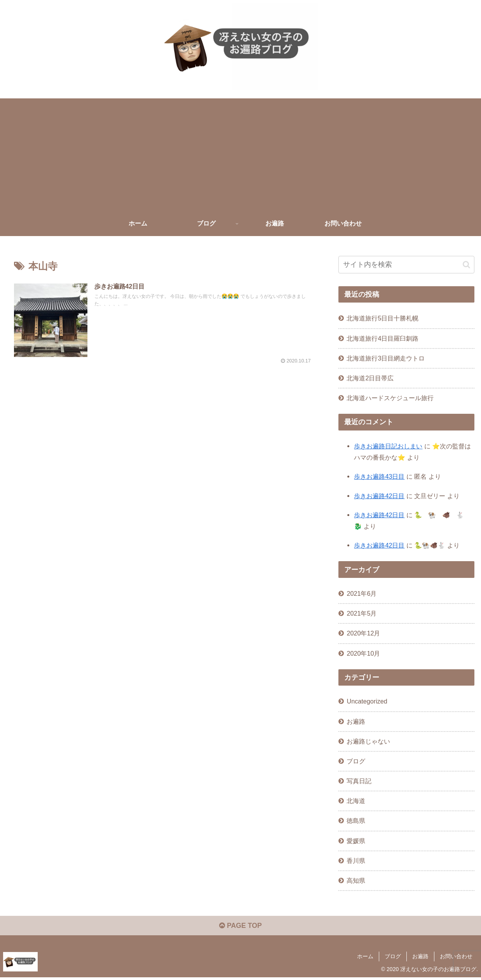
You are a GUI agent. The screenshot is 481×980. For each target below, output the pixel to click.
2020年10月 (363, 653)
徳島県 (356, 821)
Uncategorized (367, 701)
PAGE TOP (240, 926)
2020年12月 (363, 633)
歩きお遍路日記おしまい (388, 446)
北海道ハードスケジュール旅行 (390, 398)
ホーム (365, 957)
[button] (466, 264)
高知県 (356, 880)
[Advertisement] (240, 153)
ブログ (356, 761)
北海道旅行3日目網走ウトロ (386, 358)
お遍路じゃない (368, 741)
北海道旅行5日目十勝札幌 (383, 318)
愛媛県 (356, 840)
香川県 (356, 860)
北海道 (356, 801)
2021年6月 (362, 593)
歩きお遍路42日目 (379, 495)
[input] (406, 265)
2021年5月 (362, 613)
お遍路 (356, 721)
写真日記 (359, 781)
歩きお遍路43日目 (379, 476)
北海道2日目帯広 (370, 378)
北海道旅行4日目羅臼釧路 (383, 338)
